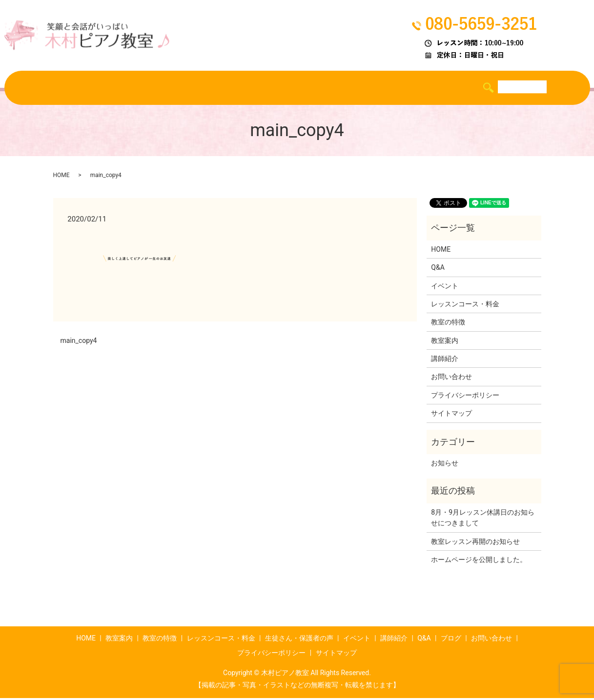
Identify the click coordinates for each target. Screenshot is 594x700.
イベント (359, 88)
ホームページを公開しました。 (479, 561)
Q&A (439, 88)
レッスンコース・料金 (205, 88)
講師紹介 (403, 88)
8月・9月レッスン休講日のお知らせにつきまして (483, 520)
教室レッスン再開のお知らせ (475, 543)
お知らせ (445, 465)
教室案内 (88, 88)
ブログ (472, 88)
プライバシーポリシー (465, 397)
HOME (48, 88)
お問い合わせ (451, 379)
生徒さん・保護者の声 (293, 88)
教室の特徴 (135, 88)
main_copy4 (79, 342)
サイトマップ (451, 415)
